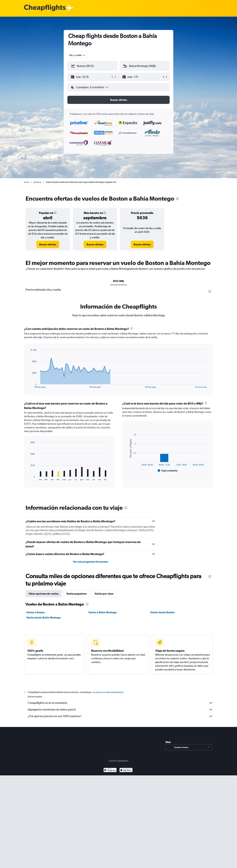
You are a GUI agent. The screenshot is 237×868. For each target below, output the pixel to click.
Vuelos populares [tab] (76, 594)
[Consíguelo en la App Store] (126, 770)
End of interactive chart (29, 385)
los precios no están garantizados (108, 692)
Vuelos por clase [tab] (104, 594)
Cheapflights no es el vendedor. (120, 703)
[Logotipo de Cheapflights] (45, 8)
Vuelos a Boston (36, 612)
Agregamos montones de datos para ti (120, 710)
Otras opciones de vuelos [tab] (44, 594)
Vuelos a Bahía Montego (103, 612)
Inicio (27, 182)
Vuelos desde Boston (162, 612)
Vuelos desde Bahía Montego (44, 617)
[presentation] (177, 199)
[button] (91, 77)
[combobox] (77, 55)
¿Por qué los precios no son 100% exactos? (120, 716)
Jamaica (37, 182)
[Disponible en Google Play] (110, 770)
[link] (48, 244)
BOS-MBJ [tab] (118, 281)
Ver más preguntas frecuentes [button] (91, 562)
